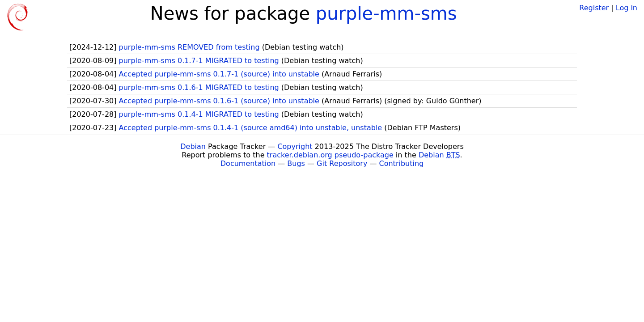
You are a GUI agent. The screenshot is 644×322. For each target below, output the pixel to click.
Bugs (296, 163)
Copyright (295, 146)
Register (594, 8)
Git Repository (342, 163)
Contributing (402, 163)
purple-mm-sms (386, 13)
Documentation (248, 163)
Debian (193, 146)
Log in (627, 8)
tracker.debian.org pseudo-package (330, 155)
